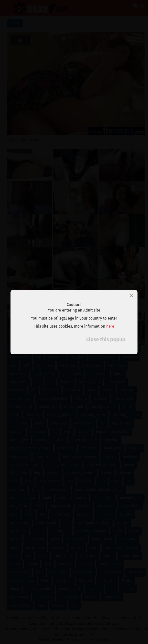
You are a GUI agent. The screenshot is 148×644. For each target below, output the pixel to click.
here (110, 326)
